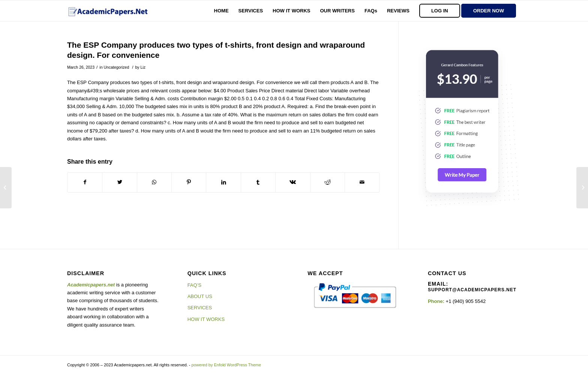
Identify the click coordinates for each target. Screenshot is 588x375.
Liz (143, 67)
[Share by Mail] (362, 182)
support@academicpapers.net (472, 290)
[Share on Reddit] (328, 182)
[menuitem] (221, 11)
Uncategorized (116, 67)
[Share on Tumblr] (258, 182)
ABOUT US (200, 296)
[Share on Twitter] (119, 182)
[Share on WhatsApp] (154, 182)
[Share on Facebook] (85, 182)
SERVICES (200, 308)
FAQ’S (195, 285)
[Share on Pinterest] (189, 182)
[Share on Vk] (293, 182)
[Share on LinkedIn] (223, 182)
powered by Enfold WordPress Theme (226, 365)
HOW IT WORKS (206, 319)
